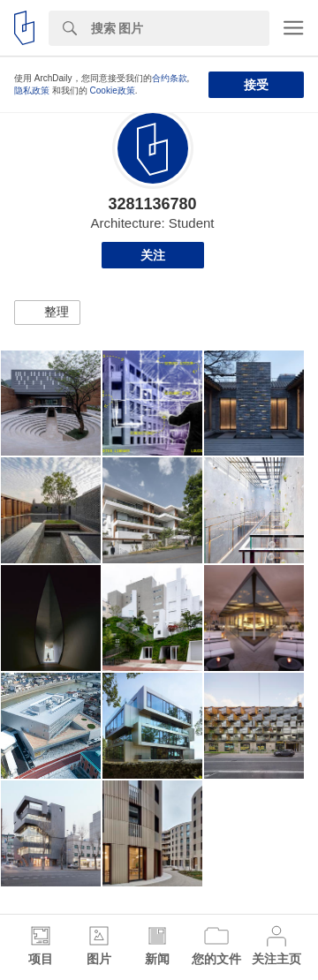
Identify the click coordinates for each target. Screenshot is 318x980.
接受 (256, 85)
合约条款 (170, 78)
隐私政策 (32, 90)
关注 (153, 255)
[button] (47, 313)
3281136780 (152, 204)
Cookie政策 (113, 90)
